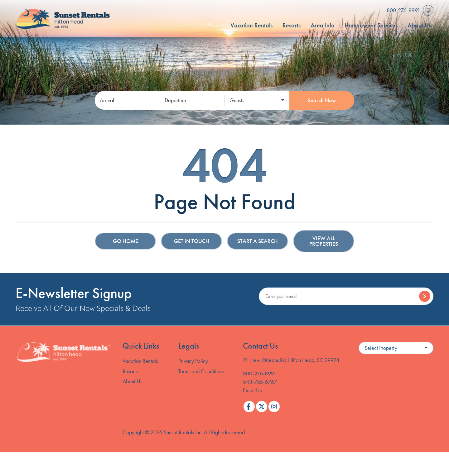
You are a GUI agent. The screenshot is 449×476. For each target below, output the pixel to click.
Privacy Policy (193, 361)
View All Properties (324, 241)
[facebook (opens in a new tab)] (249, 407)
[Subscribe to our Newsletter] (346, 296)
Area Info (323, 25)
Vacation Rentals (251, 25)
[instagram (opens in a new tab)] (274, 407)
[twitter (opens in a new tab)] (262, 407)
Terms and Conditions (201, 371)
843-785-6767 (260, 382)
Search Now (322, 100)
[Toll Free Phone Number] (410, 10)
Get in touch (192, 241)
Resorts (292, 25)
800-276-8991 (260, 374)
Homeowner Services (371, 25)
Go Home (126, 241)
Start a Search (258, 241)
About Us (419, 25)
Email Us (252, 390)
